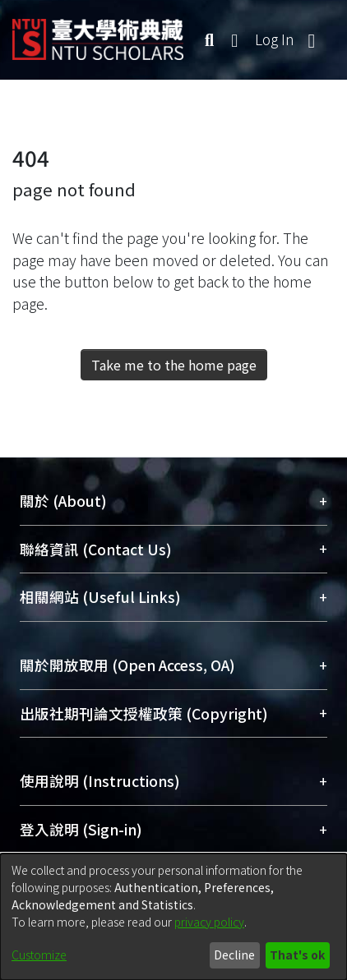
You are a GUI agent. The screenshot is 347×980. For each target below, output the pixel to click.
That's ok (297, 955)
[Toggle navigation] (312, 39)
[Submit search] (209, 39)
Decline (234, 955)
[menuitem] (235, 39)
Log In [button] (275, 39)
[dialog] (173, 917)
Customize (39, 955)
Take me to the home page (174, 365)
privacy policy (209, 922)
